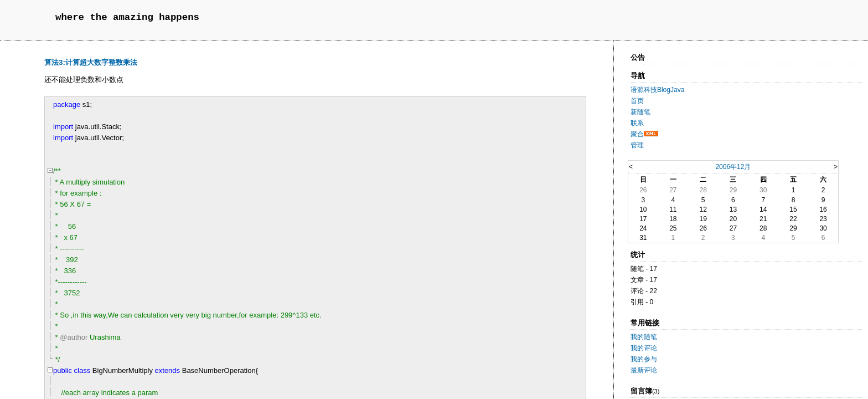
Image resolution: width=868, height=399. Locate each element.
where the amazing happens (127, 17)
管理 (637, 145)
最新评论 (644, 370)
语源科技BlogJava (657, 90)
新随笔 (640, 112)
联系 (637, 123)
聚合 (637, 134)
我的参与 (644, 359)
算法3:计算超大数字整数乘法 (91, 62)
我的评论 (644, 348)
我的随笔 (644, 337)
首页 (637, 101)
